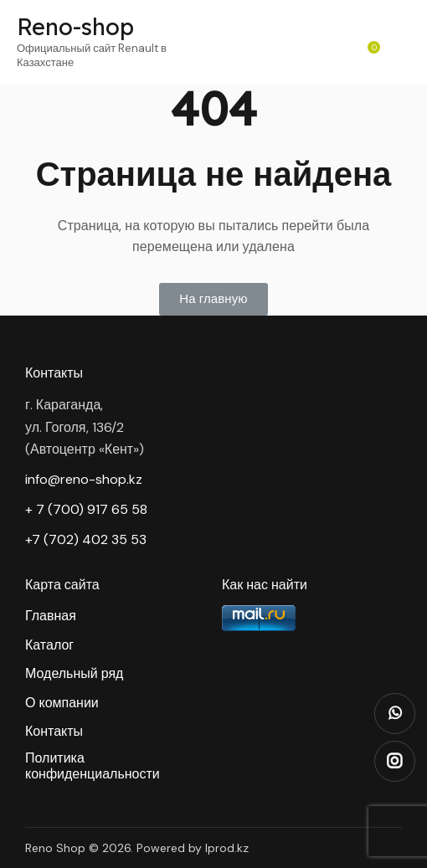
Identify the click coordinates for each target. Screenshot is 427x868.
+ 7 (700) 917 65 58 (86, 509)
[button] (213, 299)
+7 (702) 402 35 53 (86, 539)
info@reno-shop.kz (84, 479)
